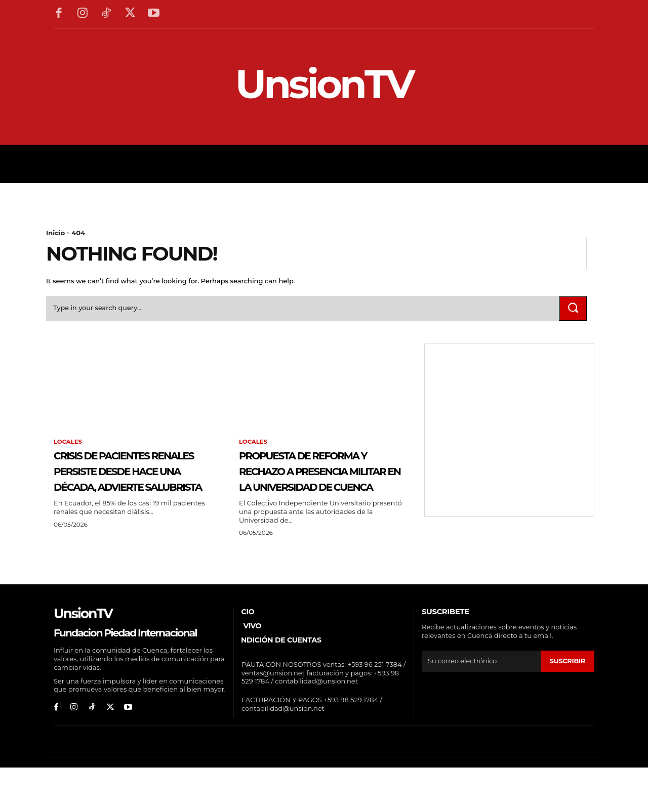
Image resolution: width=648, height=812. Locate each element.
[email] (481, 695)
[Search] (572, 310)
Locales (68, 444)
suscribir (567, 695)
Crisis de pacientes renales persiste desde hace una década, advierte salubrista (125, 488)
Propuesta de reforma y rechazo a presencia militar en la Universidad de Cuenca (320, 488)
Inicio (55, 233)
